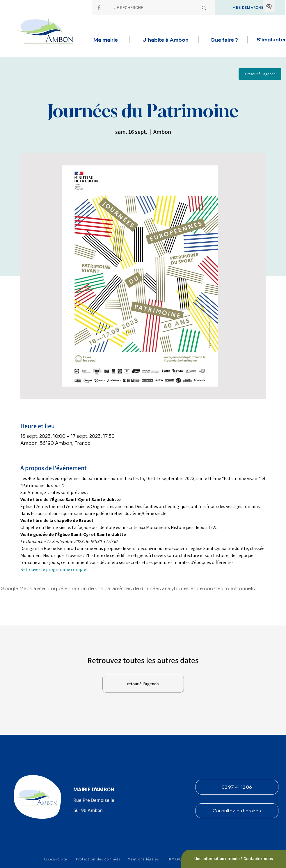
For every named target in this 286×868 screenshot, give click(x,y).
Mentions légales (143, 859)
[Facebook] (99, 8)
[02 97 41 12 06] (237, 787)
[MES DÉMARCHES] (250, 7)
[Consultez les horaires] (237, 811)
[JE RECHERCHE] (152, 8)
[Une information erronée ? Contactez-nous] (234, 859)
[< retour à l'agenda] (260, 74)
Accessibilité (55, 859)
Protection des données (98, 859)
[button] (106, 40)
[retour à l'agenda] (143, 684)
